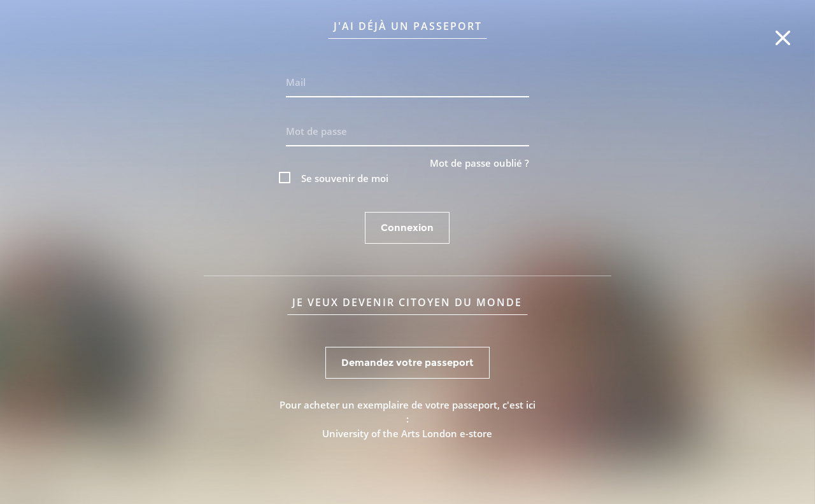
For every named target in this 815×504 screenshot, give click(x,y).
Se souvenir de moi (345, 178)
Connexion (407, 227)
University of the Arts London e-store (407, 433)
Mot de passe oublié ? (479, 163)
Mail (296, 82)
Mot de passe (316, 131)
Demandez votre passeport (407, 362)
